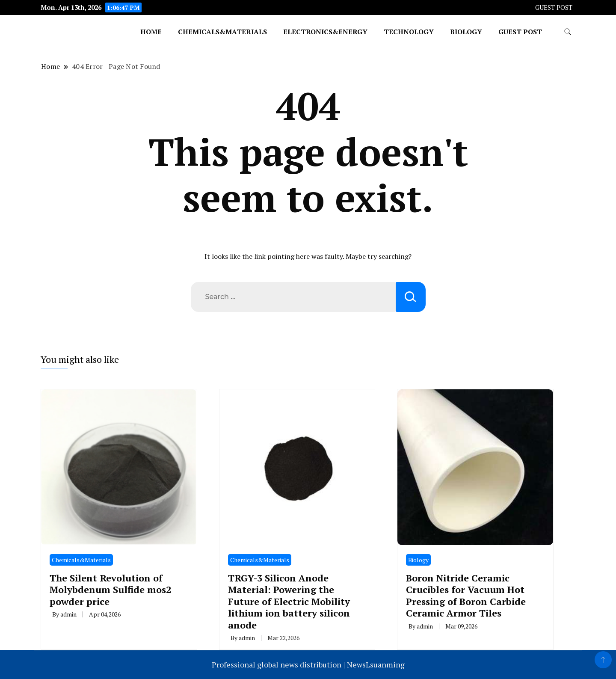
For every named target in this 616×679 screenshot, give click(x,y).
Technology (409, 32)
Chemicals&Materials (222, 32)
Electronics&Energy (325, 32)
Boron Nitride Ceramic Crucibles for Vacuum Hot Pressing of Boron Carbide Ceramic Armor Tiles (466, 595)
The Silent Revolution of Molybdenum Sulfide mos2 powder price (110, 590)
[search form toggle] (568, 32)
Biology (466, 32)
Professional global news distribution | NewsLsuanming (308, 664)
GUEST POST (554, 7)
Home (151, 32)
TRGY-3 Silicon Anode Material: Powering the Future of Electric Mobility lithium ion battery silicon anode (289, 601)
